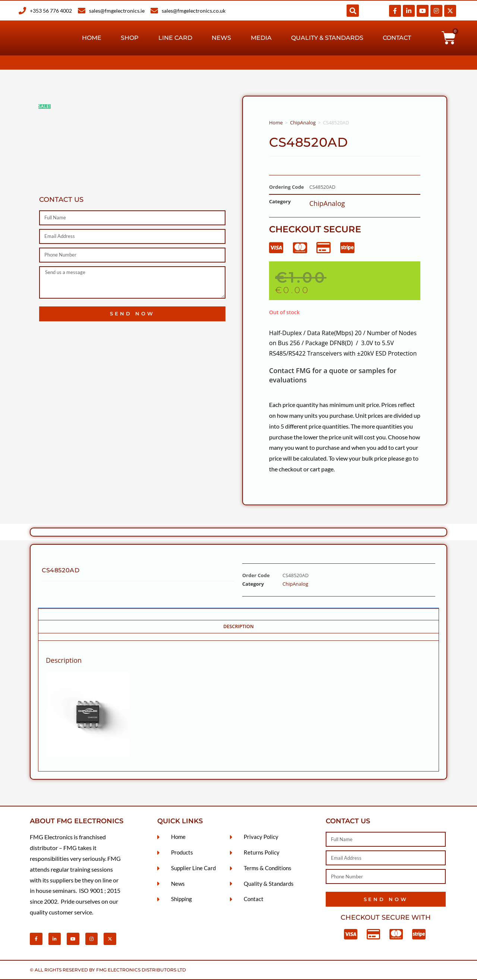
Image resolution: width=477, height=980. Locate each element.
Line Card (175, 38)
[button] (353, 11)
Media (261, 38)
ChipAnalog (303, 122)
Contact (397, 38)
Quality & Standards (327, 38)
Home (92, 38)
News (221, 38)
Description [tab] (238, 626)
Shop (130, 38)
